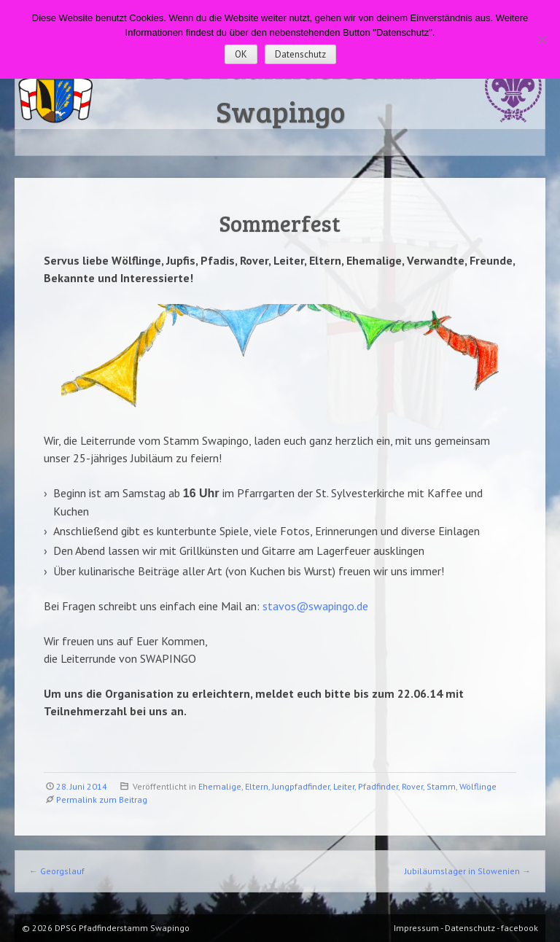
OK (241, 54)
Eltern (257, 786)
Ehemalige (220, 786)
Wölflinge (478, 786)
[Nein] (542, 39)
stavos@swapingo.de (315, 606)
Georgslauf (57, 871)
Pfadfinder (378, 786)
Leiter (344, 786)
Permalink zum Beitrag (102, 799)
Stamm (441, 786)
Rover (412, 786)
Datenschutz (300, 54)
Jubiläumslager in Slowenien (468, 871)
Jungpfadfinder (301, 786)
